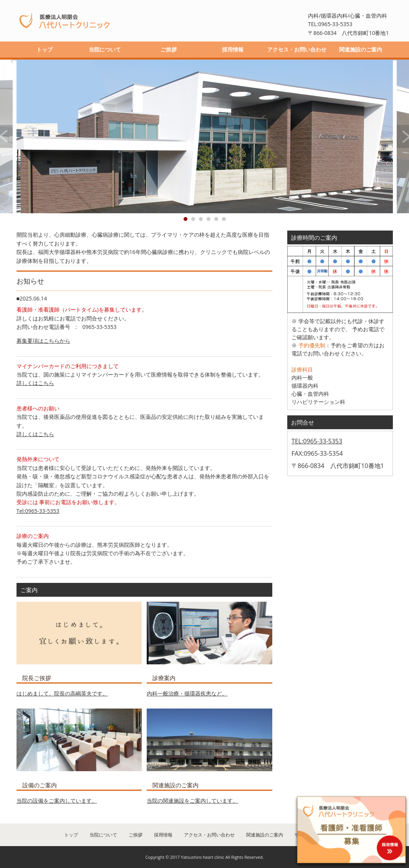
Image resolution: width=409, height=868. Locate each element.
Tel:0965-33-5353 (38, 511)
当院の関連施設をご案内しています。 (192, 801)
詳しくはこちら (35, 383)
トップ (45, 49)
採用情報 (233, 49)
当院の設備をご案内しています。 (57, 801)
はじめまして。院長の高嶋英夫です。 (62, 693)
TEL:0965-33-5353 (317, 441)
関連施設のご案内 (361, 49)
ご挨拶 (169, 49)
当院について (105, 49)
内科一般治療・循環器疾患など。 (187, 693)
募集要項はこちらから (43, 341)
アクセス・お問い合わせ (297, 49)
